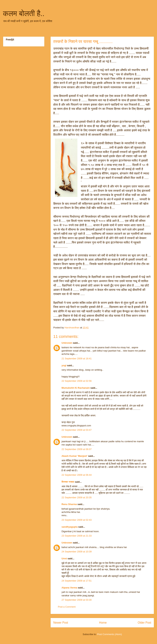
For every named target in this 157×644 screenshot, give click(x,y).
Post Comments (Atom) (109, 634)
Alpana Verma (69, 588)
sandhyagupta (70, 527)
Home (103, 623)
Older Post (144, 623)
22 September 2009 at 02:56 (77, 381)
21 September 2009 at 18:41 (77, 359)
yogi (64, 365)
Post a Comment (67, 607)
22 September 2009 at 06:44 (77, 475)
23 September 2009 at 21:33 (77, 536)
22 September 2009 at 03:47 (77, 430)
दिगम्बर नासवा (68, 482)
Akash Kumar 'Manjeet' (74, 456)
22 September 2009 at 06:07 (77, 449)
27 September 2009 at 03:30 (77, 600)
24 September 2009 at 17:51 (77, 581)
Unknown (67, 343)
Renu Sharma (69, 504)
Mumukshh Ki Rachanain (76, 388)
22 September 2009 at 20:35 (77, 497)
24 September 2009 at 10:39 (77, 552)
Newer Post (61, 623)
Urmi (64, 558)
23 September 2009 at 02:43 (77, 520)
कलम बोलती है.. (24, 13)
